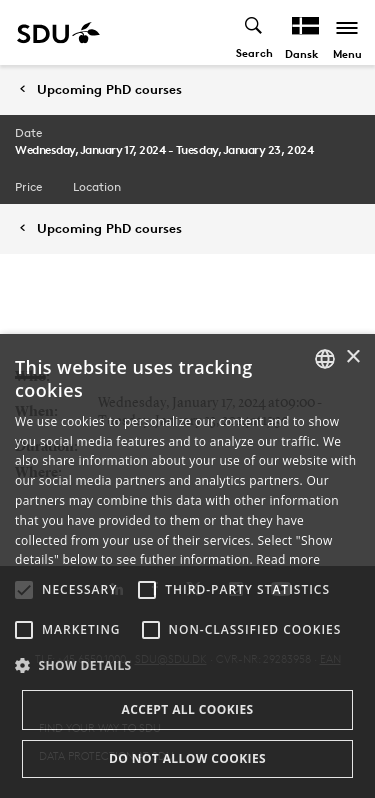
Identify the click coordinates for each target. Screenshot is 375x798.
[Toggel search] (254, 32)
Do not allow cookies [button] (187, 758)
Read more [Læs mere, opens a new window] (288, 559)
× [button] (352, 357)
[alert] (187, 566)
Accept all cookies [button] (187, 709)
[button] (24, 590)
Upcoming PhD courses (109, 89)
